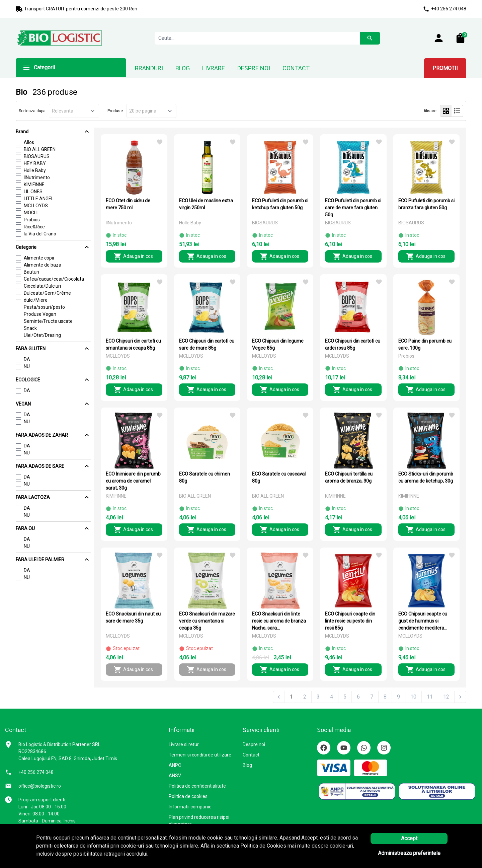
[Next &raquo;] (460, 697)
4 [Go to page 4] (332, 697)
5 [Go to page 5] (345, 697)
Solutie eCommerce (418, 856)
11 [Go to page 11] (430, 697)
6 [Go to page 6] (358, 697)
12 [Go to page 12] (446, 697)
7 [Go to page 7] (372, 697)
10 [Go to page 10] (413, 697)
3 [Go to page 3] (318, 697)
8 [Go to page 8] (385, 697)
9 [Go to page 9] (398, 697)
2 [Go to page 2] (305, 697)
